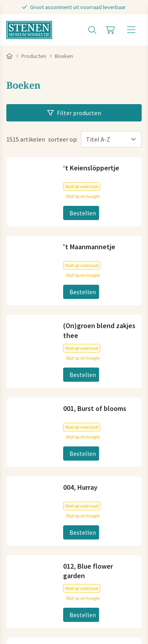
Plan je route (24, 396)
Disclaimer (76, 592)
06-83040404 (23, 311)
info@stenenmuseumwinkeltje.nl (52, 298)
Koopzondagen (27, 528)
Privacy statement (31, 592)
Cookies (86, 581)
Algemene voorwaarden (38, 581)
